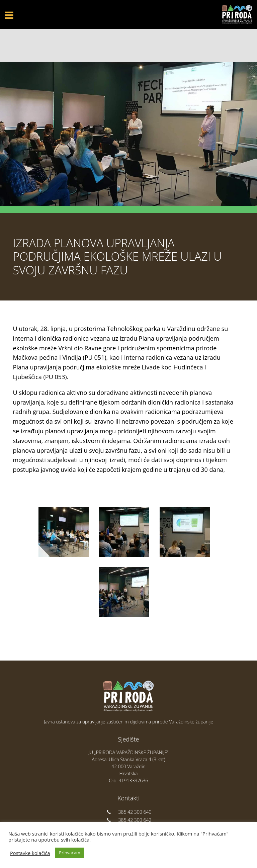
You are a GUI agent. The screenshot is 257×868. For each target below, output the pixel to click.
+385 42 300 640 (129, 812)
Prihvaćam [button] (70, 853)
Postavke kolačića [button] (30, 853)
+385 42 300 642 (129, 820)
